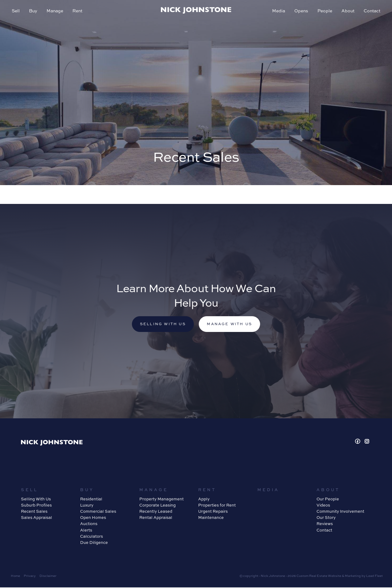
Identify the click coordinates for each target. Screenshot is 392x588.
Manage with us (231, 324)
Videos (323, 506)
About (347, 11)
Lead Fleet (374, 576)
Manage (55, 11)
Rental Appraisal (156, 518)
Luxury (87, 506)
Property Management (161, 499)
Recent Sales (34, 512)
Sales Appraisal (37, 518)
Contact (371, 11)
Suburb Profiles (36, 506)
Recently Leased (156, 512)
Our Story (326, 518)
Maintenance (211, 518)
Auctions (89, 524)
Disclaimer (48, 576)
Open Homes (93, 518)
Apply (204, 499)
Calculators (92, 536)
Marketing (353, 576)
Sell (16, 11)
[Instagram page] (367, 442)
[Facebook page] (359, 442)
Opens (301, 11)
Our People (328, 499)
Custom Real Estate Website (319, 576)
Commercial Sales (98, 512)
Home (15, 576)
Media (278, 11)
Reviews (325, 524)
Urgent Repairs (213, 512)
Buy (34, 11)
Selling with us (162, 324)
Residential (91, 499)
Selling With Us (36, 499)
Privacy (30, 576)
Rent (78, 11)
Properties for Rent (217, 506)
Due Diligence (94, 543)
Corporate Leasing (157, 506)
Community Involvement (340, 512)
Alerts (86, 530)
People (324, 11)
